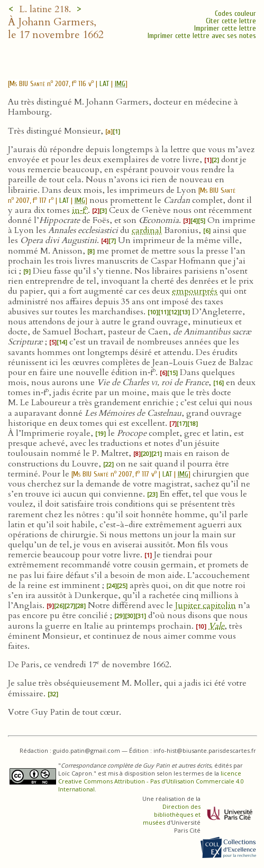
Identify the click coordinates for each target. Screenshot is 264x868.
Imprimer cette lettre (225, 28)
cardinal (147, 230)
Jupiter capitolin (206, 605)
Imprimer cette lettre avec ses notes (202, 36)
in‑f (80, 210)
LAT (104, 84)
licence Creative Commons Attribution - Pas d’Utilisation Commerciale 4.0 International (151, 781)
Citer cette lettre (231, 21)
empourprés (195, 291)
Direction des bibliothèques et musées (172, 814)
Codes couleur (235, 13)
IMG (120, 84)
